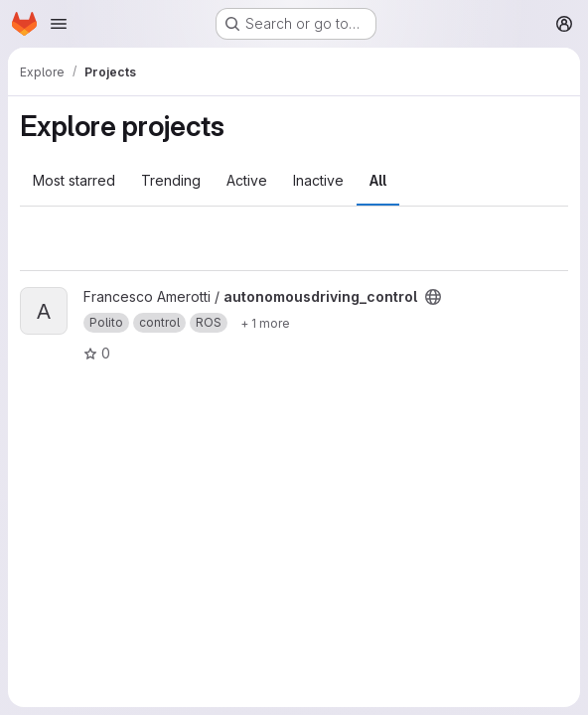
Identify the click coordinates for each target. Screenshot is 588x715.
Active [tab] (247, 180)
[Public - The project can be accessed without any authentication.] (433, 297)
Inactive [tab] (318, 180)
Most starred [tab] (74, 180)
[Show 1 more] (265, 323)
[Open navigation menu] (59, 24)
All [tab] (378, 180)
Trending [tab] (171, 180)
